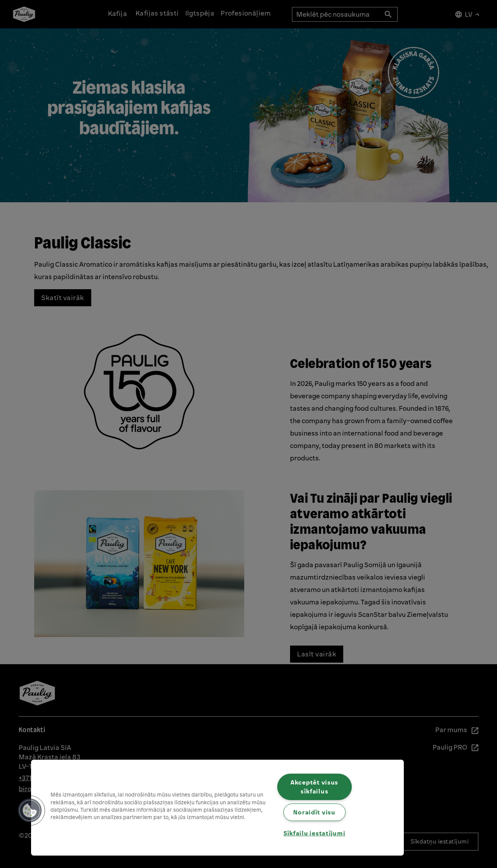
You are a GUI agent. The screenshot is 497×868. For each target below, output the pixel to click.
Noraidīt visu (314, 812)
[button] (30, 811)
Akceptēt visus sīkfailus (314, 787)
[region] (217, 808)
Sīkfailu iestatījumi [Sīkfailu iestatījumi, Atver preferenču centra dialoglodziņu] (314, 833)
